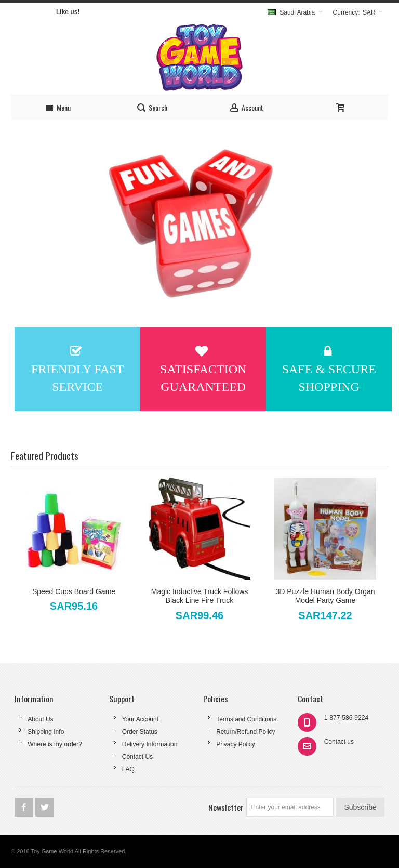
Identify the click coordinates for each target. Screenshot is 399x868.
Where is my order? (55, 744)
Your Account (140, 719)
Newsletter (226, 807)
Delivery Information (150, 744)
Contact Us (137, 757)
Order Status (140, 732)
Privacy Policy (236, 744)
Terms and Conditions (246, 719)
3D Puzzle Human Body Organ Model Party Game (325, 596)
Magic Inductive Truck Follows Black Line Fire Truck (200, 596)
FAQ (128, 769)
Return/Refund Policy (245, 732)
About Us (40, 719)
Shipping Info (46, 732)
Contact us (339, 742)
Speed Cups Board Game (74, 591)
